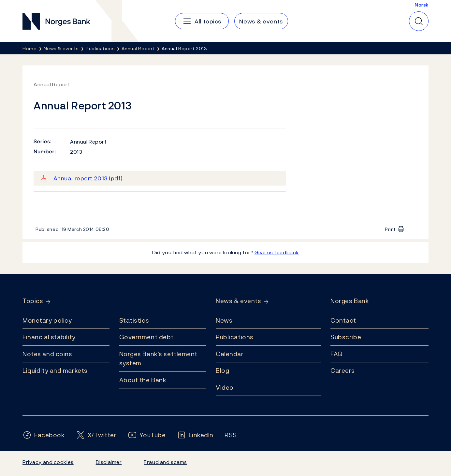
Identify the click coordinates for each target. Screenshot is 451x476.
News (224, 320)
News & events (238, 301)
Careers (343, 371)
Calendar (230, 354)
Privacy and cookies (48, 462)
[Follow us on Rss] (231, 435)
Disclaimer (109, 462)
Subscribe (346, 337)
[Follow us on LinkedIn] (195, 435)
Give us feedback (277, 252)
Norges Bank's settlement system (159, 359)
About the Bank (143, 380)
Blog (222, 371)
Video (225, 387)
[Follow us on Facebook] (44, 435)
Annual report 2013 (88, 178)
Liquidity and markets (55, 371)
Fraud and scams (165, 462)
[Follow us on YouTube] (147, 435)
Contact (343, 320)
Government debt (146, 337)
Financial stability (49, 337)
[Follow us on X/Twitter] (96, 435)
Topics (33, 301)
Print (390, 229)
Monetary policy (47, 320)
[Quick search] (419, 21)
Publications (235, 337)
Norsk (422, 5)
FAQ (337, 354)
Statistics (134, 320)
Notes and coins (47, 354)
